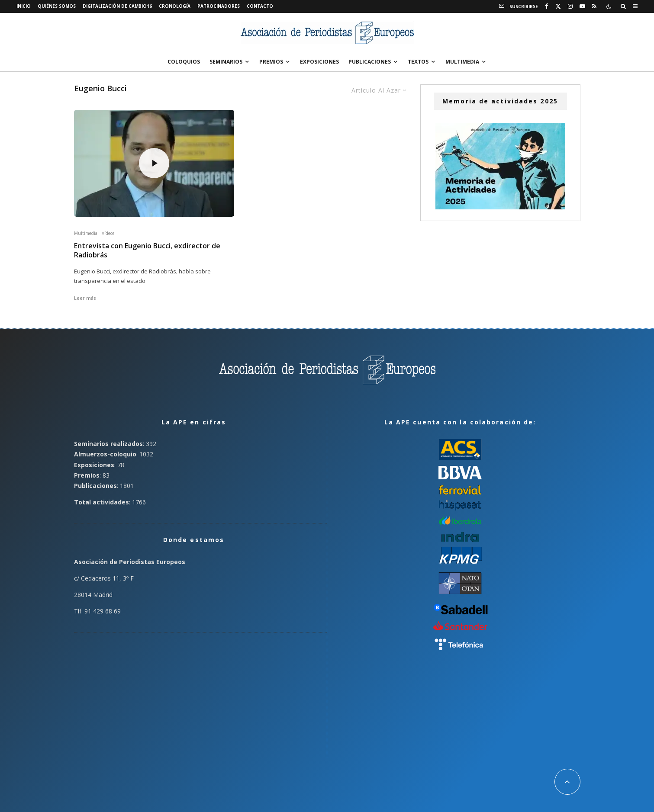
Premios (271, 62)
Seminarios (226, 62)
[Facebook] (547, 6)
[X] (558, 6)
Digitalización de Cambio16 (117, 6)
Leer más (85, 298)
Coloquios (184, 62)
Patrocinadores (219, 6)
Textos (418, 62)
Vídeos (108, 233)
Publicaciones (370, 62)
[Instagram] (570, 6)
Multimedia (462, 62)
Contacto (260, 6)
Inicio (24, 6)
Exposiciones (319, 62)
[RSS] (594, 6)
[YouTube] (582, 6)
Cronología (175, 6)
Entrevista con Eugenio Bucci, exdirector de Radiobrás (147, 250)
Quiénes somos (57, 6)
